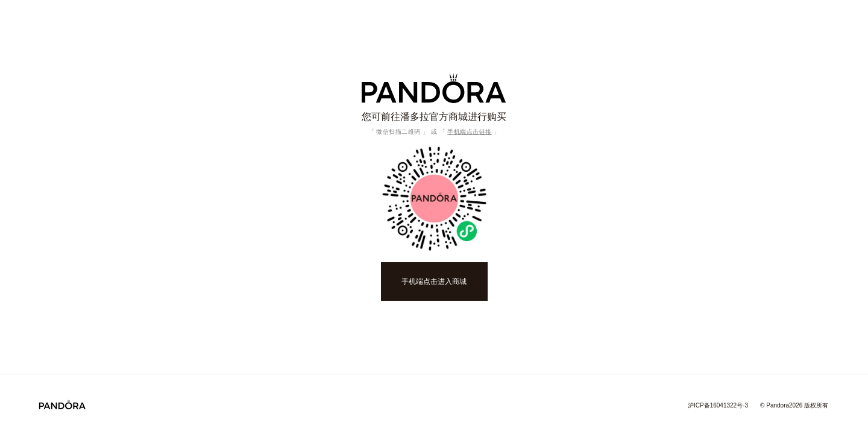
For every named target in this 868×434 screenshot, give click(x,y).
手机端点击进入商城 (434, 281)
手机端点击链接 (470, 132)
